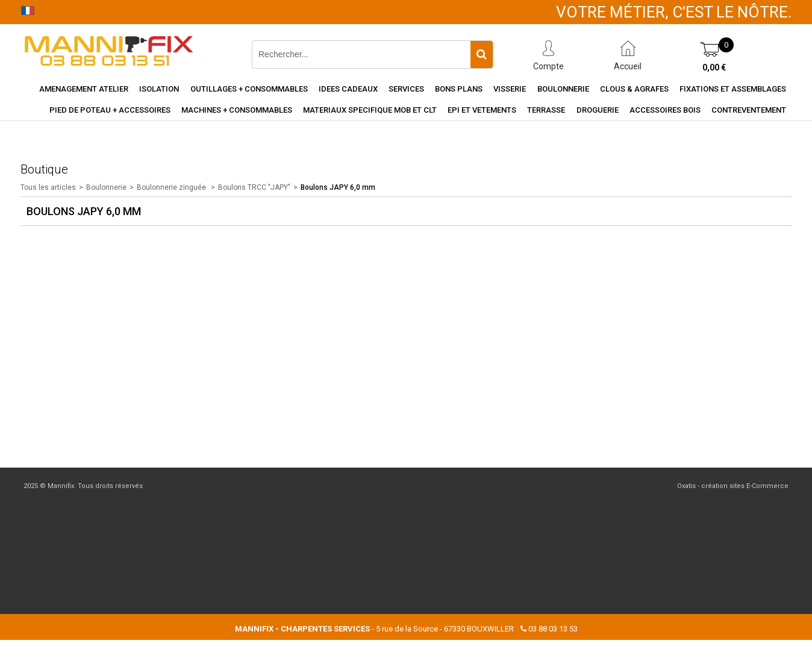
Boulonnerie (563, 89)
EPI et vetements (482, 110)
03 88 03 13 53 (553, 629)
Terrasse (546, 110)
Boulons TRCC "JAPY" (254, 187)
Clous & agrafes (634, 89)
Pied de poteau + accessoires (110, 110)
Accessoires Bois (665, 110)
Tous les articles (48, 187)
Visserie (510, 89)
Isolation (159, 89)
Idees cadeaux (348, 89)
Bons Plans (459, 89)
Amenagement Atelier (84, 89)
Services (406, 89)
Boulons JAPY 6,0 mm (338, 187)
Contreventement (749, 110)
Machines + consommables (237, 110)
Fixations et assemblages (733, 89)
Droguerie (598, 110)
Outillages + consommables (249, 89)
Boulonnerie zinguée (172, 187)
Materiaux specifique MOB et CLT (370, 110)
